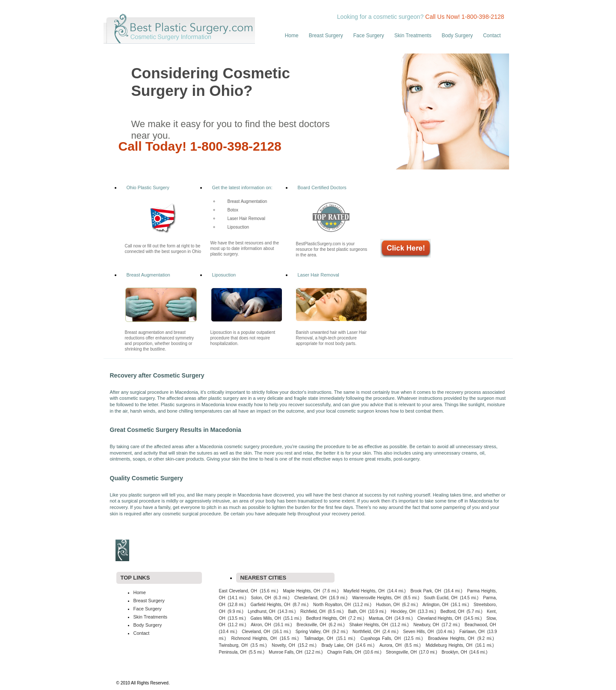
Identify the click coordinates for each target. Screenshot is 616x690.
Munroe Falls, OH (285, 652)
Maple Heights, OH (302, 591)
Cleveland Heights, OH (439, 618)
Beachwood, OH (480, 625)
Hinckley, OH (403, 611)
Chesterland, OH (310, 598)
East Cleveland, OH (238, 591)
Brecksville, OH (311, 625)
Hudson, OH (388, 605)
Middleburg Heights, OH (449, 645)
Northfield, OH (366, 632)
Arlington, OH (435, 605)
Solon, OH (261, 598)
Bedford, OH (453, 611)
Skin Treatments (413, 36)
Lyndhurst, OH (261, 611)
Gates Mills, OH (266, 618)
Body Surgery (457, 36)
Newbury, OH (426, 625)
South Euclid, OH (441, 598)
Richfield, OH (313, 611)
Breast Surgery (326, 36)
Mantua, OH (380, 618)
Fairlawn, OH (472, 632)
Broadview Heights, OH (451, 638)
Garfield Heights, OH (271, 605)
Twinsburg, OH (233, 645)
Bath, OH (357, 611)
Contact (492, 36)
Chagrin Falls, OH (344, 652)
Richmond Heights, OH (254, 638)
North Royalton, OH (332, 605)
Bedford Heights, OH (326, 618)
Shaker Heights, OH (369, 625)
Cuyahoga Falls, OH (381, 638)
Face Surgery (369, 36)
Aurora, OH (391, 645)
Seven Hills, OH (418, 632)
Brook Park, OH (426, 591)
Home (292, 36)
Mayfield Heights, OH (364, 591)
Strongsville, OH (401, 652)
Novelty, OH (283, 645)
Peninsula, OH (233, 652)
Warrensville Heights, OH (376, 598)
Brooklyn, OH (454, 652)
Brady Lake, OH (337, 645)
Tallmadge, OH (319, 638)
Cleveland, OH (256, 632)
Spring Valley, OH (312, 632)
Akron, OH (261, 625)
